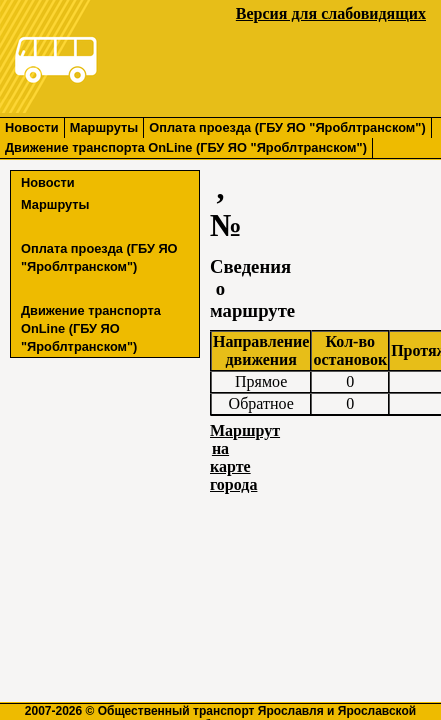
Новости (32, 127)
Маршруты (104, 127)
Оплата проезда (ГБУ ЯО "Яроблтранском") (287, 127)
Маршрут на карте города (245, 457)
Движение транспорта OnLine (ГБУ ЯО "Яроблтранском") (186, 147)
